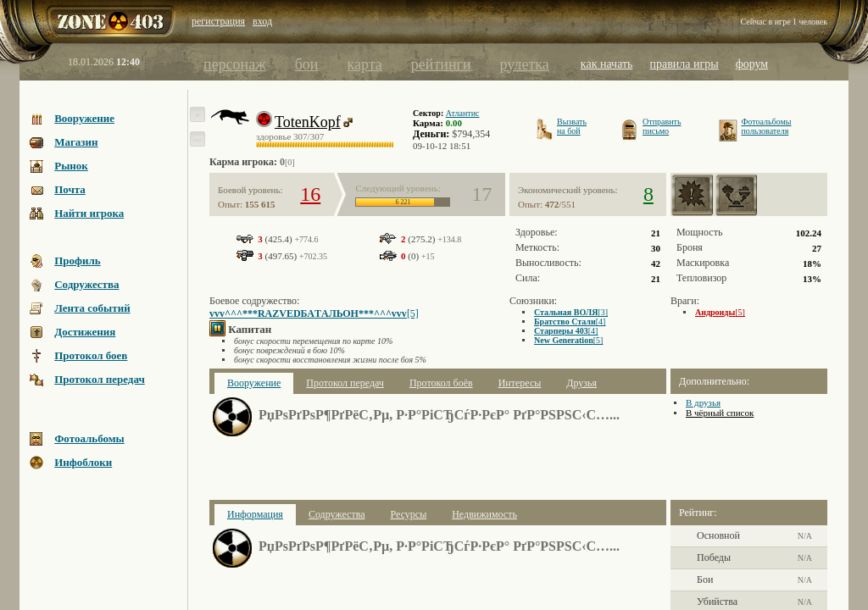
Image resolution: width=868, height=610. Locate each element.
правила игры (684, 64)
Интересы (520, 383)
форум (752, 64)
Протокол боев (91, 355)
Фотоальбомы (89, 438)
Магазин (76, 142)
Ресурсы (409, 514)
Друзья (581, 383)
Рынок (71, 166)
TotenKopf (308, 122)
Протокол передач (100, 379)
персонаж (235, 64)
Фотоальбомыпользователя (766, 126)
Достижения (85, 332)
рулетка (525, 64)
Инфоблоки (83, 462)
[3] (571, 312)
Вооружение (84, 118)
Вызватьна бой (572, 126)
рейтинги (441, 64)
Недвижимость (484, 514)
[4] (570, 322)
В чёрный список (720, 413)
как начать (607, 64)
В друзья (703, 402)
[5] (314, 313)
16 (310, 194)
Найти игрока (89, 213)
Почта (70, 189)
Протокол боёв (441, 383)
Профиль (78, 261)
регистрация (218, 21)
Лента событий (92, 308)
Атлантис (463, 113)
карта (364, 64)
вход (262, 21)
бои (307, 64)
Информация (255, 514)
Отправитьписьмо (662, 126)
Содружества (86, 284)
